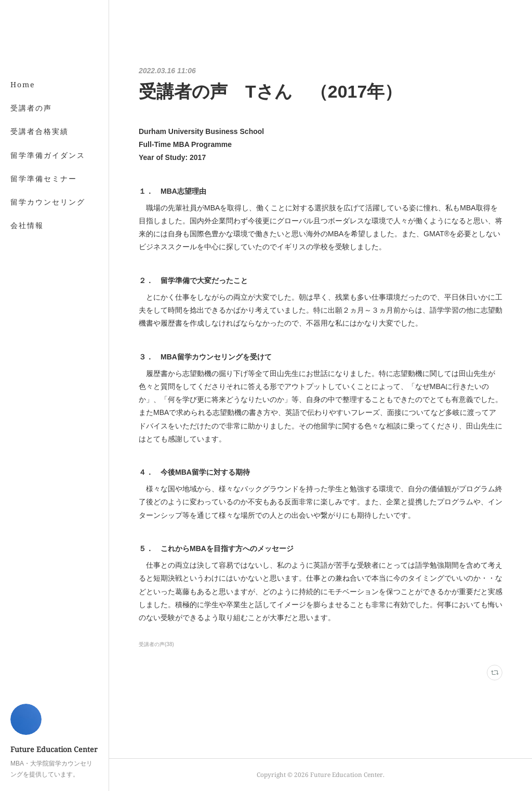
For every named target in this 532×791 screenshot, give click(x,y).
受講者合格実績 (39, 131)
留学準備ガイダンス (48, 155)
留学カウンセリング (48, 202)
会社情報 (27, 225)
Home (23, 84)
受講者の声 (31, 108)
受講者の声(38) (156, 644)
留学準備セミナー (44, 178)
